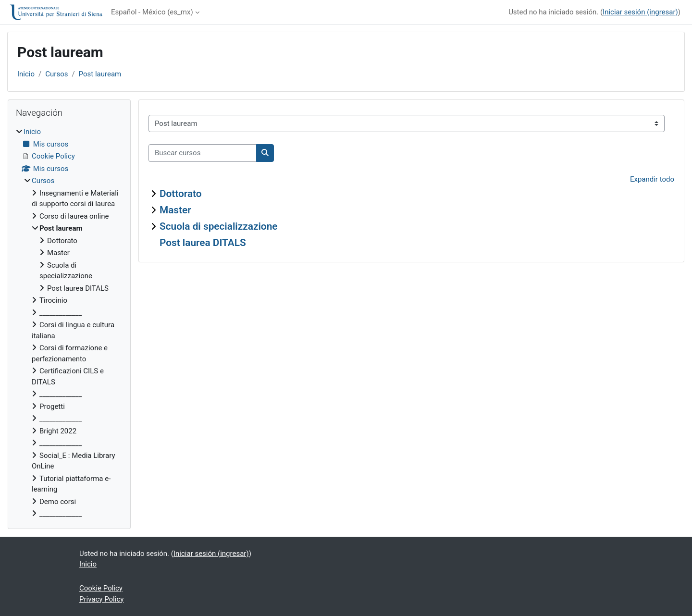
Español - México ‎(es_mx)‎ (152, 12)
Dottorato (181, 194)
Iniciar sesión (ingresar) (640, 12)
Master (175, 210)
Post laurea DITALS (203, 243)
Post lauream (100, 74)
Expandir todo (652, 179)
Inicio (26, 74)
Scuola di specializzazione (218, 226)
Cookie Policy (101, 588)
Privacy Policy (101, 599)
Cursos (56, 74)
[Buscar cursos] (203, 153)
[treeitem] (69, 323)
